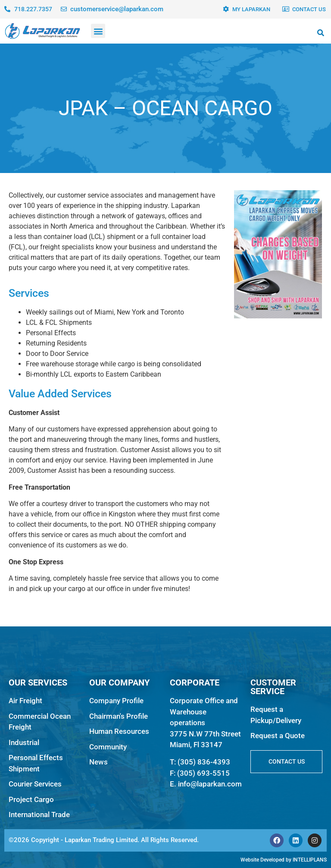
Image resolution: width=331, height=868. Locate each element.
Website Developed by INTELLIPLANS (284, 860)
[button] (98, 31)
